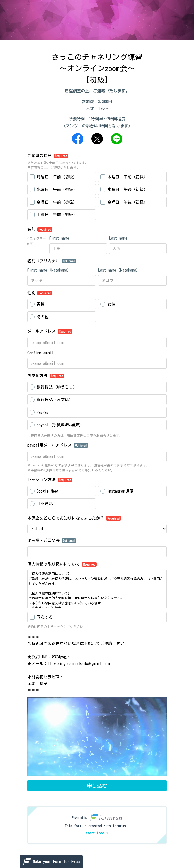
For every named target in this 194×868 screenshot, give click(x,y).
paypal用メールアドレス (58, 445)
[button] (97, 825)
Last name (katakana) (118, 270)
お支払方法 (46, 376)
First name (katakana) (48, 270)
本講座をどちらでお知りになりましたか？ (74, 518)
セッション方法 (50, 480)
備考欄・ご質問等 (52, 541)
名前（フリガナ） (52, 261)
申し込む (97, 786)
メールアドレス (50, 331)
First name (59, 238)
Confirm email (40, 353)
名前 (40, 229)
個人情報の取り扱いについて (62, 564)
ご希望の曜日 (48, 156)
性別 (40, 293)
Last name (118, 238)
